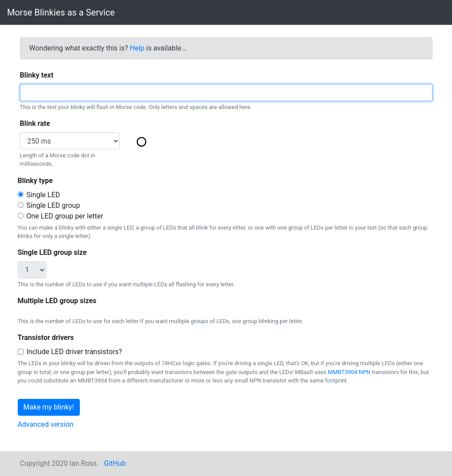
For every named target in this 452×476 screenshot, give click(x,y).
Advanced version (46, 424)
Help (137, 48)
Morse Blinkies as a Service (61, 12)
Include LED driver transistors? (75, 352)
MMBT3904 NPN (349, 372)
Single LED (43, 195)
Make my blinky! (49, 407)
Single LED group (53, 205)
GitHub (115, 463)
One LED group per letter (65, 216)
